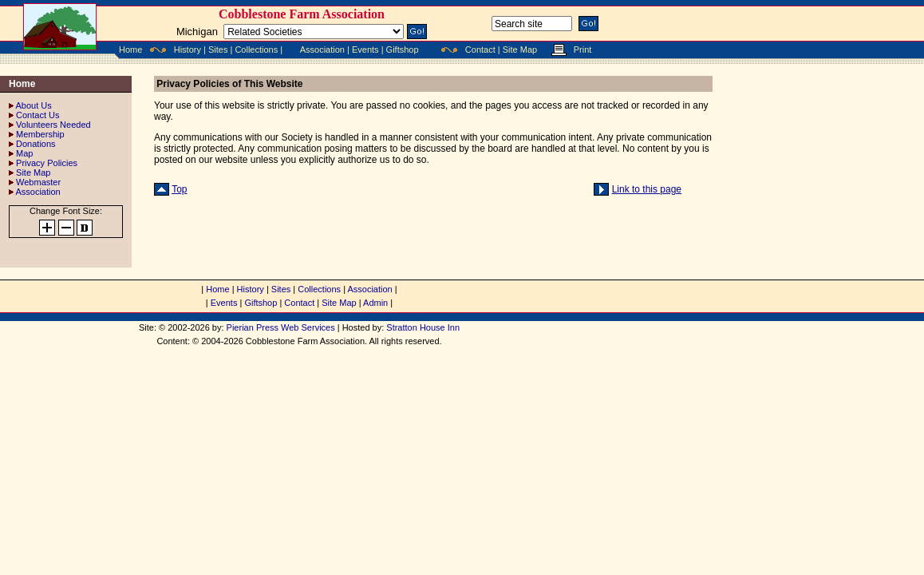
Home (130, 50)
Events (365, 50)
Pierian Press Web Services (281, 327)
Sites (218, 50)
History (188, 50)
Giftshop (403, 50)
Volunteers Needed (53, 125)
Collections (256, 50)
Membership (40, 134)
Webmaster (38, 182)
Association (322, 50)
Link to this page (647, 189)
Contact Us (38, 115)
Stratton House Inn (423, 327)
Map (24, 153)
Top (179, 189)
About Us (33, 105)
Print (583, 50)
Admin (375, 303)
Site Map (520, 50)
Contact (480, 50)
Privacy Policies (47, 163)
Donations (36, 144)
